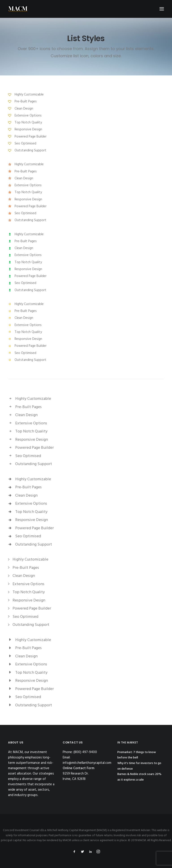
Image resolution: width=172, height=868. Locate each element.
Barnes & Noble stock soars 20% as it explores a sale (139, 777)
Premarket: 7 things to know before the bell (137, 755)
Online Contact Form (78, 768)
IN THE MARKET (128, 742)
